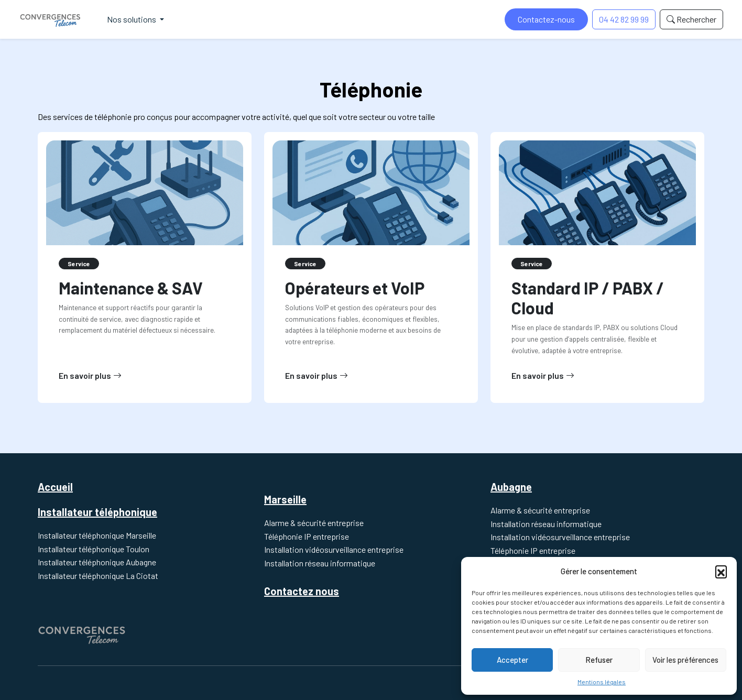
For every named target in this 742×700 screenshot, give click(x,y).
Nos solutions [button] (132, 19)
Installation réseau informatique (320, 563)
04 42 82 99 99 (624, 19)
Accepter (512, 660)
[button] (721, 571)
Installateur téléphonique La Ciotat (98, 576)
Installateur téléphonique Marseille (97, 535)
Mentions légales (602, 682)
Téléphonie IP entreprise (307, 536)
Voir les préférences (685, 660)
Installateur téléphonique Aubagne (97, 562)
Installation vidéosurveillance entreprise (334, 549)
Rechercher (691, 19)
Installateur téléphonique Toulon (94, 549)
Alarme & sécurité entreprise (314, 523)
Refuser (599, 660)
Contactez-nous (546, 19)
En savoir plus (90, 376)
